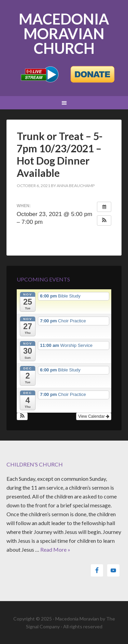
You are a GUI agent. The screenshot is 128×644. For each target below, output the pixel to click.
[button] (104, 220)
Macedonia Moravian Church (64, 34)
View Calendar (94, 416)
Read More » (55, 549)
